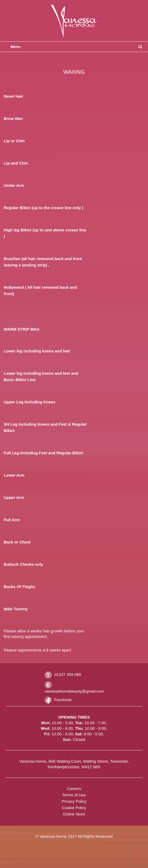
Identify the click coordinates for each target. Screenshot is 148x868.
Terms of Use (74, 795)
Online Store (74, 814)
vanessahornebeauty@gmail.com (74, 691)
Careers (74, 789)
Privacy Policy (74, 801)
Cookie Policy (74, 808)
